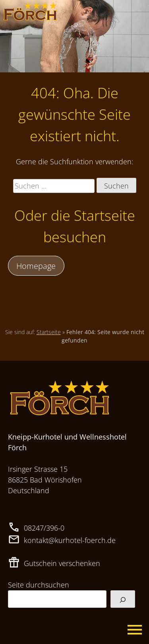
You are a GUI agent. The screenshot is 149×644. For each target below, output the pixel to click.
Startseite (49, 332)
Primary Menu (135, 630)
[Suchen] (123, 599)
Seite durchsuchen (39, 585)
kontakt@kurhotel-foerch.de (70, 540)
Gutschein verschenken (62, 563)
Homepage (36, 266)
